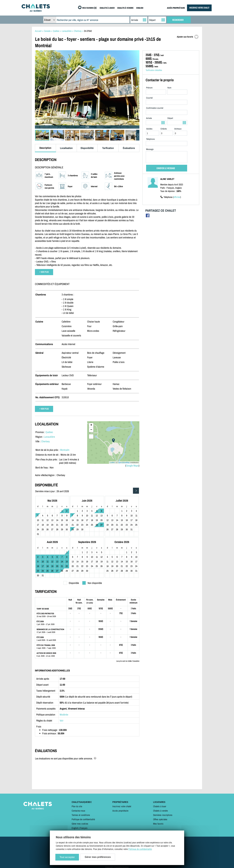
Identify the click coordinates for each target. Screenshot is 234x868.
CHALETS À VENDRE (125, 8)
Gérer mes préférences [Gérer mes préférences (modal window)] (98, 857)
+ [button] (91, 425)
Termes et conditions (81, 815)
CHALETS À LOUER (107, 8)
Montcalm (65, 450)
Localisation (66, 148)
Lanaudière (49, 437)
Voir (62, 720)
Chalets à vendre (160, 811)
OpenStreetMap (124, 462)
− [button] (91, 430)
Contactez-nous (78, 811)
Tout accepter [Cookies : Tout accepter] (67, 857)
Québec (49, 432)
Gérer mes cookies (80, 824)
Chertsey (45, 441)
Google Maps (132, 466)
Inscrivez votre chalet (122, 806)
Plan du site (77, 806)
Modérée (64, 715)
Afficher (177, 197)
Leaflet (112, 462)
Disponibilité (87, 148)
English (75, 828)
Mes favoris (158, 824)
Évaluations (129, 148)
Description (45, 148)
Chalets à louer (160, 806)
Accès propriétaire (120, 811)
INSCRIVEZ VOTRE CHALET (199, 8)
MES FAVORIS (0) (89, 8)
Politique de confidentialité (83, 819)
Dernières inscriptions (163, 815)
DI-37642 (88, 31)
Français (84, 828)
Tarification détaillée (154, 70)
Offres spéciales (160, 819)
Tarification (108, 148)
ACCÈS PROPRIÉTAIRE (176, 8)
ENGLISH (140, 8)
